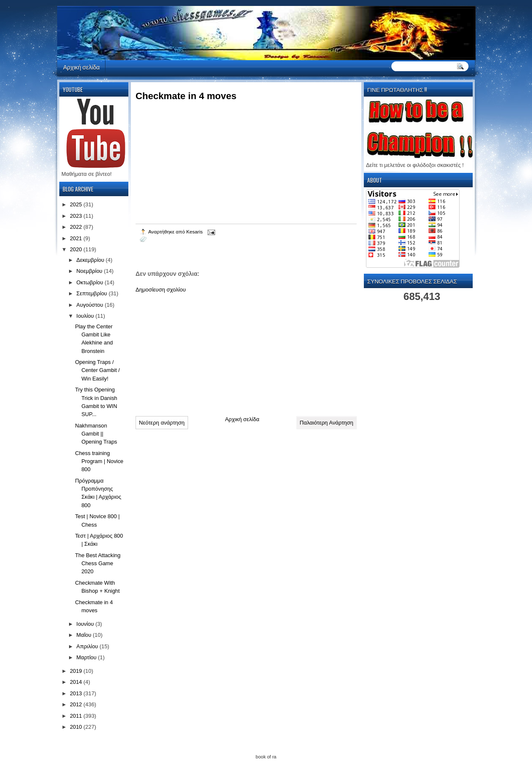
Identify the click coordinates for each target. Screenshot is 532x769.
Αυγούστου (90, 305)
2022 (77, 227)
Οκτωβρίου (90, 282)
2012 (77, 704)
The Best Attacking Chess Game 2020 (98, 564)
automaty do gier (73, 2)
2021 (77, 238)
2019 (77, 671)
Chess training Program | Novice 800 (99, 461)
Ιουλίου (86, 316)
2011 (77, 716)
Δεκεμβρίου (91, 260)
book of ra (266, 757)
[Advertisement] (199, 351)
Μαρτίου (87, 657)
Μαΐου (85, 635)
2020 (77, 249)
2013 (77, 693)
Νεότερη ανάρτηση (162, 423)
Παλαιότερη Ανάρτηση (327, 423)
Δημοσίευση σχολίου (161, 290)
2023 (77, 216)
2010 (77, 727)
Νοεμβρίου (90, 271)
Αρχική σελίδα (81, 67)
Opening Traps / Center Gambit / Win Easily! (97, 370)
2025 (77, 204)
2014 (77, 682)
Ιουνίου (86, 624)
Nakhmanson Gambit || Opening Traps (96, 434)
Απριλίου (88, 646)
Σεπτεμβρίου (92, 293)
